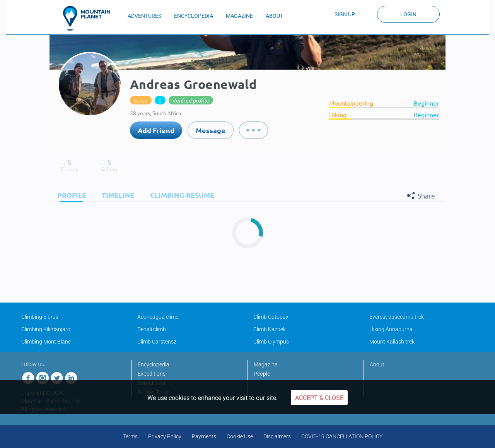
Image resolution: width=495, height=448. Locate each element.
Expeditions (152, 374)
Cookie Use (240, 436)
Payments (204, 436)
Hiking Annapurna (391, 329)
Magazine (265, 364)
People (262, 374)
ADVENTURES (144, 16)
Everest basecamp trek (397, 317)
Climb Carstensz (157, 342)
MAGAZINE (239, 16)
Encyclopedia (154, 364)
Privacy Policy (165, 436)
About (377, 364)
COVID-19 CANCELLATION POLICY (342, 436)
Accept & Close (319, 398)
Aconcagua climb (158, 317)
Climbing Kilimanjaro (46, 329)
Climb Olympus (271, 342)
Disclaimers (277, 436)
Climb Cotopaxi (271, 317)
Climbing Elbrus (40, 317)
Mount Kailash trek (392, 342)
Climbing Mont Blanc (46, 342)
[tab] (70, 195)
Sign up (345, 14)
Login (408, 14)
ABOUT (274, 16)
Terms (130, 436)
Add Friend (156, 130)
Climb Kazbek (270, 329)
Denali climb (152, 329)
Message (211, 130)
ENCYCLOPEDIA (194, 16)
